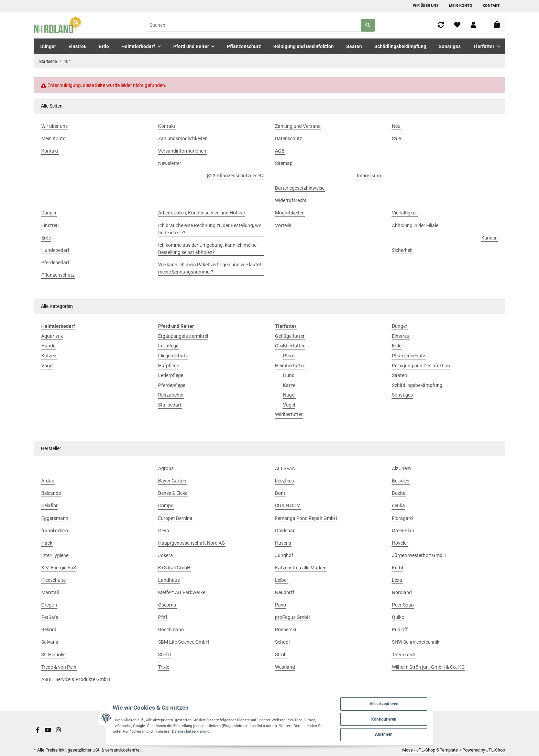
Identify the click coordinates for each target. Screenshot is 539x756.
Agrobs (166, 468)
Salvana (50, 642)
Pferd (289, 356)
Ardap (48, 481)
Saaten (399, 375)
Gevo (164, 531)
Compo (166, 505)
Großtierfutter (290, 346)
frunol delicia (55, 531)
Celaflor (49, 505)
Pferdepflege (172, 385)
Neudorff (285, 592)
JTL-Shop (496, 750)
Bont (280, 493)
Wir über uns (426, 6)
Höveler (400, 543)
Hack (47, 543)
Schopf (283, 642)
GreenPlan (403, 531)
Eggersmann (55, 518)
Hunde (48, 346)
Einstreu (401, 336)
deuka (398, 505)
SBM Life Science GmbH (184, 642)
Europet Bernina (175, 518)
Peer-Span (403, 605)
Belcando (51, 493)
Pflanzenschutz (409, 356)
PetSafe (50, 617)
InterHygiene (55, 555)
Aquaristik (52, 336)
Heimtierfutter (290, 366)
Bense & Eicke (173, 493)
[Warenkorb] (497, 25)
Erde (397, 346)
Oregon (49, 605)
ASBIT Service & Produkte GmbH (76, 679)
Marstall (50, 592)
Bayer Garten (172, 481)
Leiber (282, 580)
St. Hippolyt (54, 655)
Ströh (281, 655)
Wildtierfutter (289, 414)
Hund (289, 375)
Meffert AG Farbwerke (182, 592)
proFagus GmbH (293, 617)
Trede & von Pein (59, 667)
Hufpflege (169, 366)
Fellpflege (168, 346)
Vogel (289, 405)
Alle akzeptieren (410, 699)
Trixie (164, 667)
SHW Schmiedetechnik (416, 642)
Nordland (402, 592)
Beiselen (401, 481)
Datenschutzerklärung (124, 730)
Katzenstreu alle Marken (301, 568)
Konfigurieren (410, 716)
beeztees (284, 481)
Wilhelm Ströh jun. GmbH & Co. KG (428, 667)
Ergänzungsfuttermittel (183, 336)
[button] (473, 25)
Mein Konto (461, 6)
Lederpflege (171, 375)
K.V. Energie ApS (59, 568)
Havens (283, 543)
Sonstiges (402, 395)
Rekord (49, 630)
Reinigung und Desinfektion (421, 366)
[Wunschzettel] (457, 25)
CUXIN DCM (288, 505)
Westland (285, 667)
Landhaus (169, 580)
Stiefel (165, 655)
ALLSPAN (285, 468)
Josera (166, 555)
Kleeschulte (53, 580)
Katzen (49, 356)
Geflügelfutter (290, 336)
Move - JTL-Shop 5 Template (431, 750)
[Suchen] (253, 25)
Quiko (398, 617)
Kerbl (397, 568)
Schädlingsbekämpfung (417, 385)
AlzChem (401, 468)
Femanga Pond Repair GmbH (306, 518)
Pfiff (163, 617)
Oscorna (167, 605)
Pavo (280, 605)
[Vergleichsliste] (441, 25)
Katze (289, 385)
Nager (289, 395)
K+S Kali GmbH (174, 568)
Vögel (47, 366)
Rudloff (400, 630)
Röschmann (171, 630)
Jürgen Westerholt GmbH (419, 555)
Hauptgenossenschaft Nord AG (192, 543)
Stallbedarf (170, 405)
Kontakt (491, 6)
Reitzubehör (171, 395)
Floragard (402, 518)
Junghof (284, 555)
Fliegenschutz (173, 356)
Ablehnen (410, 733)
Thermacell (404, 655)
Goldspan (285, 531)
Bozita (399, 493)
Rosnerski (285, 630)
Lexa (397, 580)
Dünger (400, 326)
